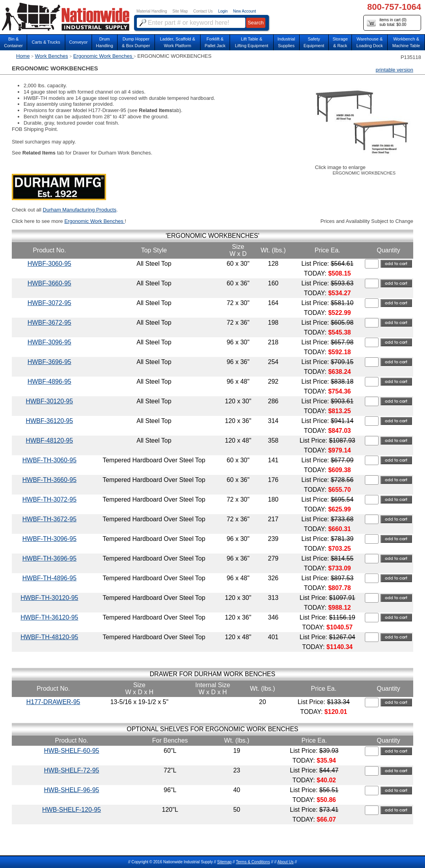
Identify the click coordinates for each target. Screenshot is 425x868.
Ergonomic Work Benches (103, 56)
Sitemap (224, 862)
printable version (395, 70)
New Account (245, 11)
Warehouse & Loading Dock (370, 42)
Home (23, 56)
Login (223, 11)
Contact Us (203, 11)
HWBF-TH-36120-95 (49, 617)
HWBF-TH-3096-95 (50, 539)
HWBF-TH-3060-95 (50, 460)
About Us (286, 862)
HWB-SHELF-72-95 (72, 770)
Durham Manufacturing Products (80, 210)
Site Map (180, 11)
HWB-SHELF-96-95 (72, 790)
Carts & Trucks (46, 42)
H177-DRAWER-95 (53, 702)
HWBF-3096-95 (49, 342)
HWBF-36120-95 (50, 421)
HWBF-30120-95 (50, 401)
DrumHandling (104, 42)
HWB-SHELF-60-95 (72, 751)
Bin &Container (13, 42)
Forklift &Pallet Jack (215, 42)
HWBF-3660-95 (49, 283)
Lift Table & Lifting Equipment (251, 42)
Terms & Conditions (253, 862)
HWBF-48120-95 (50, 440)
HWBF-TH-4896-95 (50, 578)
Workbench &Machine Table (406, 42)
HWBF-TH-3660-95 (50, 480)
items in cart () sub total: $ (387, 23)
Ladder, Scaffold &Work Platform (178, 42)
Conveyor (78, 42)
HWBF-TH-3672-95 (50, 519)
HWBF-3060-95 (49, 264)
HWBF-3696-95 (49, 362)
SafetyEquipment (314, 42)
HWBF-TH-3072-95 (50, 499)
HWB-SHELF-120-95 (71, 810)
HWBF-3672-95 (49, 323)
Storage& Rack (340, 42)
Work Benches (52, 56)
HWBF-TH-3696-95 (50, 558)
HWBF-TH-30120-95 (49, 598)
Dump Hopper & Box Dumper (136, 42)
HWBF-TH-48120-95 (49, 637)
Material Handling (152, 11)
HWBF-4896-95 (49, 382)
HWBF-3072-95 (49, 303)
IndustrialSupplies (286, 42)
